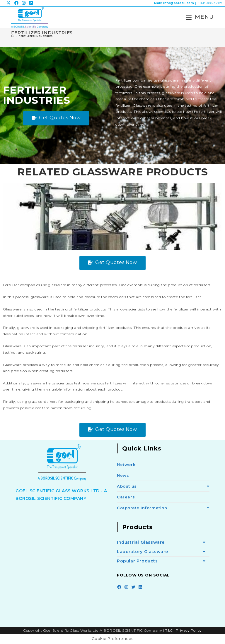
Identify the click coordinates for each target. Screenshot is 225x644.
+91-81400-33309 (210, 3)
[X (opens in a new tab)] (10, 3)
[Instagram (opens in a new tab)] (24, 3)
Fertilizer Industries (36, 37)
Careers (126, 498)
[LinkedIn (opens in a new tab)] (31, 3)
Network (126, 465)
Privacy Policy (189, 631)
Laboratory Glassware (163, 552)
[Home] (12, 37)
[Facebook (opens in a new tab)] (17, 3)
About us (163, 487)
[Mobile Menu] (197, 17)
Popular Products (163, 562)
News (123, 476)
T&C (169, 631)
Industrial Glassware (163, 543)
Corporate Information (163, 508)
